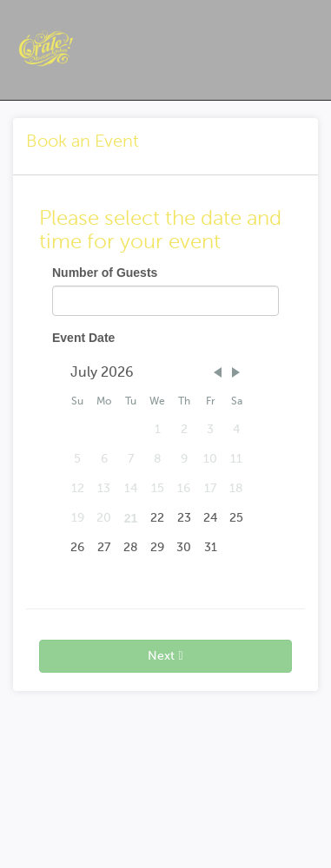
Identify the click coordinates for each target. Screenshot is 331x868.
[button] (218, 372)
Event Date (83, 338)
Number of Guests (105, 273)
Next (165, 656)
